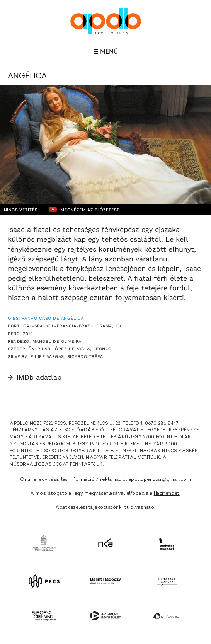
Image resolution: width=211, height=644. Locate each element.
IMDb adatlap (35, 377)
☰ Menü (105, 52)
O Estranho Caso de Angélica (46, 318)
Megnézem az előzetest (84, 210)
